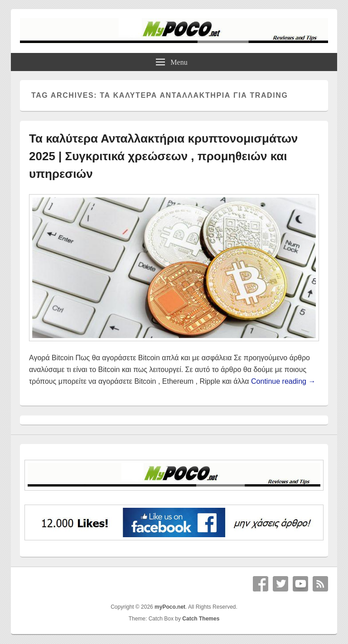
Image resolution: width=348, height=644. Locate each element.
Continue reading (283, 381)
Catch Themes (201, 619)
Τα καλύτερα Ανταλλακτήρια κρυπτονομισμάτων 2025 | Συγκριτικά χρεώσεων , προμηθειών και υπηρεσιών (163, 156)
